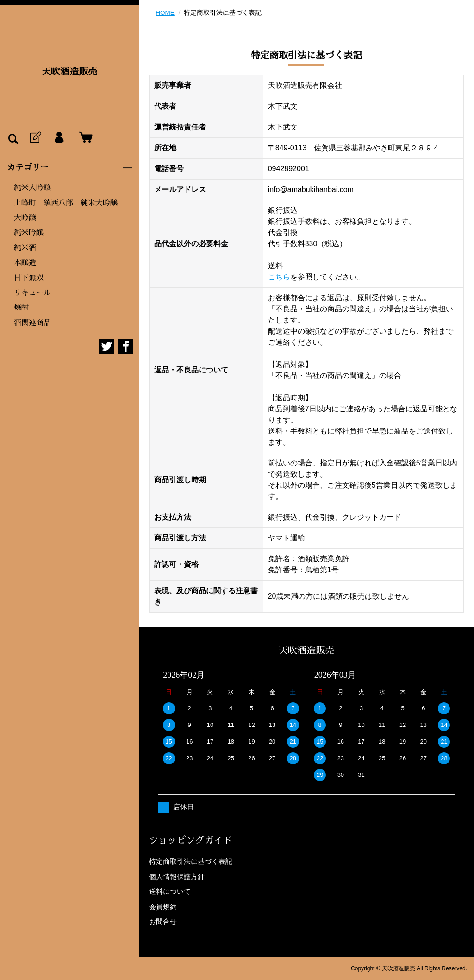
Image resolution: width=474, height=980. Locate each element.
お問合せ (163, 921)
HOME (165, 12)
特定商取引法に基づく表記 (191, 861)
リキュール (32, 293)
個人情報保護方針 (177, 876)
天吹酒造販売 (69, 72)
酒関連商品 (32, 323)
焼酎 (21, 308)
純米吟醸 (29, 233)
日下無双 (29, 278)
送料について (170, 891)
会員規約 (163, 906)
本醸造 (25, 263)
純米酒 (25, 248)
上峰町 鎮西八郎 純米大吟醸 (66, 203)
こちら (279, 277)
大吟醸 (25, 218)
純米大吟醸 (32, 188)
